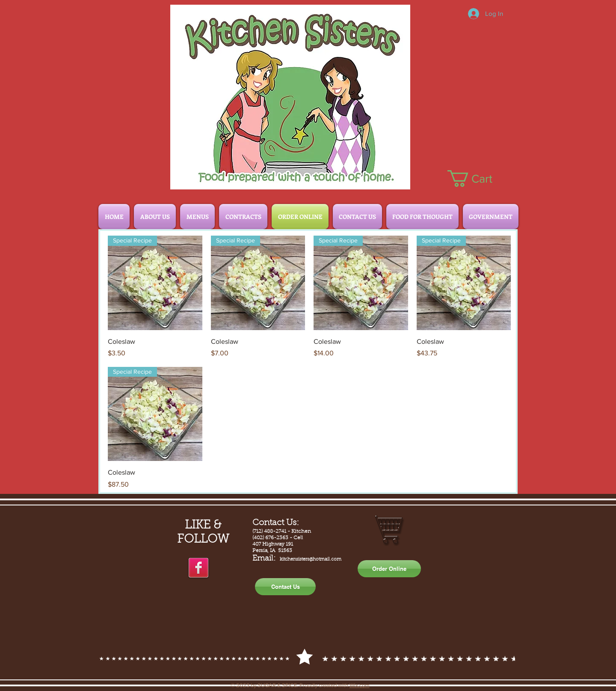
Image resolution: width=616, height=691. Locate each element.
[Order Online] (389, 569)
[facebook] (198, 568)
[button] (479, 179)
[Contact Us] (285, 587)
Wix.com (360, 685)
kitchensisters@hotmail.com (311, 560)
